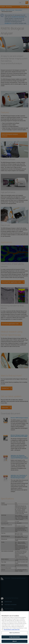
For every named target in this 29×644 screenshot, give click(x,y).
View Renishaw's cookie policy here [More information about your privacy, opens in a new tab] (12, 630)
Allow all (14, 642)
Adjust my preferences (14, 634)
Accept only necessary (14, 638)
